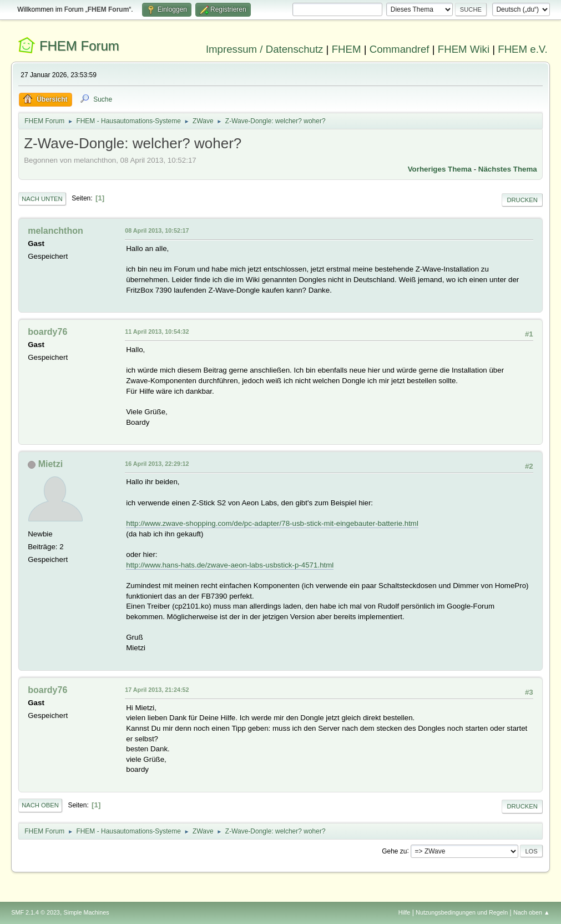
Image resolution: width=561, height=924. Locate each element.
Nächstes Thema (508, 169)
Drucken (522, 200)
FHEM (347, 49)
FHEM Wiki (464, 49)
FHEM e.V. (523, 49)
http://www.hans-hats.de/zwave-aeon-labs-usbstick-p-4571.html (230, 565)
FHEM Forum (79, 46)
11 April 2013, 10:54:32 (157, 332)
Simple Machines (87, 912)
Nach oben (40, 805)
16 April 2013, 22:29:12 (157, 464)
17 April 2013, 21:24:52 (157, 690)
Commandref (400, 49)
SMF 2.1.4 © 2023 (36, 912)
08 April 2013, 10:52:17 (157, 230)
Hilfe (405, 912)
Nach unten (42, 199)
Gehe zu (394, 851)
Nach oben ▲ (532, 912)
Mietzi (50, 464)
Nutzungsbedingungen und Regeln (462, 912)
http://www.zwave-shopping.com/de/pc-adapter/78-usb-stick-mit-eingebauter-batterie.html (272, 523)
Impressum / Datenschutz (265, 49)
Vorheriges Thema (440, 169)
